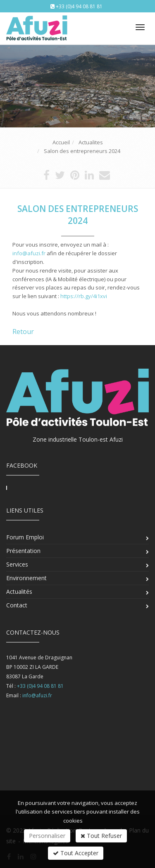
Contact (17, 605)
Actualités (19, 592)
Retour (23, 332)
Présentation (23, 551)
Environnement (26, 578)
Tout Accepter (76, 853)
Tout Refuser (101, 836)
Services (17, 564)
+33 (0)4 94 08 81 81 (79, 6)
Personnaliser (47, 836)
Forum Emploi (25, 537)
